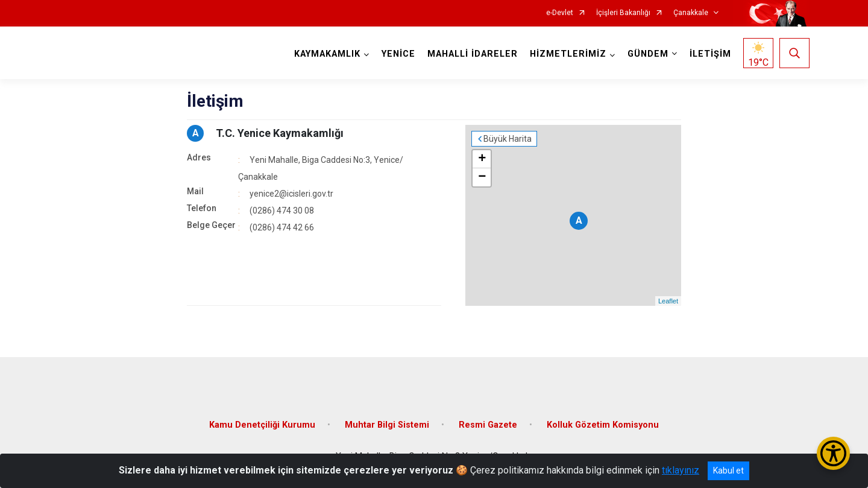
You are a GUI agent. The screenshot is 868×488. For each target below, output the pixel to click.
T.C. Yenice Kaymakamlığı (280, 133)
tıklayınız (681, 470)
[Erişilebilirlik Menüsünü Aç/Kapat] (833, 453)
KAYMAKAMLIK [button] (327, 54)
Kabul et (728, 471)
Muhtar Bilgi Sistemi (387, 425)
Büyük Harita (508, 139)
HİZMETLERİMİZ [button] (568, 54)
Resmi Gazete (488, 425)
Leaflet (668, 301)
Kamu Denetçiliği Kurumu (262, 425)
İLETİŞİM (710, 54)
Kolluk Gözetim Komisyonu (603, 425)
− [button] (482, 177)
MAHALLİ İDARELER (473, 54)
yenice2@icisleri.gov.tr (291, 194)
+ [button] (482, 159)
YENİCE (398, 54)
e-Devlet (560, 13)
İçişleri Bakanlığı (623, 13)
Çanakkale (691, 13)
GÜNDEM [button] (648, 54)
